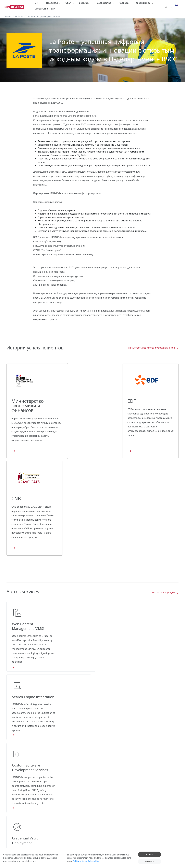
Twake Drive (68, 823)
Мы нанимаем (134, 807)
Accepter (150, 856)
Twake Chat (68, 819)
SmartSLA (99, 811)
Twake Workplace (71, 814)
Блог (160, 807)
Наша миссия (164, 823)
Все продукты (69, 810)
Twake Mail (68, 827)
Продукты (52, 3)
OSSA (68, 3)
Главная (8, 16)
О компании (143, 3)
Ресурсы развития (114, 815)
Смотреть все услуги (165, 500)
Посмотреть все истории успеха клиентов (153, 348)
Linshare (67, 832)
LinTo (65, 836)
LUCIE (58, 807)
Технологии (111, 831)
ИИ (37, 3)
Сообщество (104, 3)
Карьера (124, 3)
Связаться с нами (45, 9)
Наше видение (165, 819)
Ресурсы (110, 819)
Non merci (150, 863)
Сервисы (84, 3)
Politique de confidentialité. (86, 863)
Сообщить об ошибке (137, 819)
